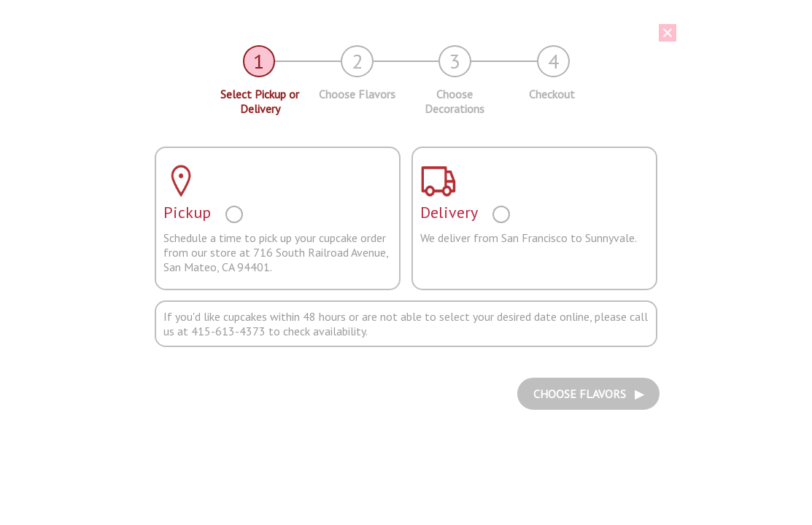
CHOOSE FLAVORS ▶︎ (588, 394)
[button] (395, 33)
